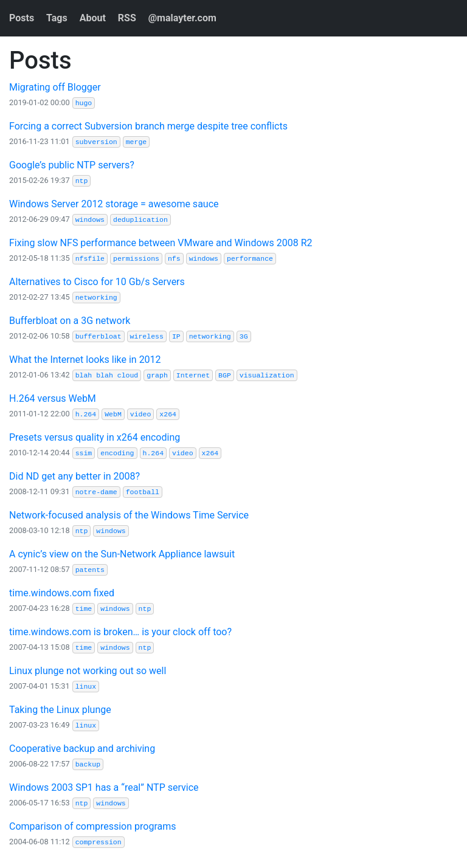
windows (90, 220)
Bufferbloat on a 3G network (70, 321)
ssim (84, 453)
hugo (84, 103)
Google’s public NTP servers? (72, 165)
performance (250, 259)
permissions (136, 259)
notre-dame (96, 492)
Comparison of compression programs (92, 826)
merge (137, 142)
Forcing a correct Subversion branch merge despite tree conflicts (148, 126)
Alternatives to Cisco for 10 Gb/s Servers (97, 282)
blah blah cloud (107, 375)
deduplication (140, 220)
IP (176, 336)
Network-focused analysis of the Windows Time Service (129, 515)
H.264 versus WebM (53, 398)
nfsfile (90, 259)
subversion (96, 142)
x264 (168, 414)
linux (86, 687)
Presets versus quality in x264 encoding (95, 437)
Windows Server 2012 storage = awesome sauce (114, 204)
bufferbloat (99, 336)
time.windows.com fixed (62, 593)
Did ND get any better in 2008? (74, 476)
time (84, 609)
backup (88, 764)
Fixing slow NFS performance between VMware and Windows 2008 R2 (161, 243)
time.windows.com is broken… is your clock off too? (120, 632)
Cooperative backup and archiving (82, 749)
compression (99, 842)
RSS (127, 18)
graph (157, 375)
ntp (82, 181)
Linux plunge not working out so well (88, 671)
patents (90, 570)
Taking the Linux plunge (60, 710)
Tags (57, 18)
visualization (267, 375)
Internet (193, 375)
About (93, 18)
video (141, 414)
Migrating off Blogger (55, 87)
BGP (225, 375)
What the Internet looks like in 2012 (85, 360)
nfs (174, 259)
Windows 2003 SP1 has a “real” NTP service (104, 787)
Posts (22, 18)
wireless (147, 336)
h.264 (86, 414)
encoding (117, 453)
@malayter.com (182, 18)
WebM (113, 414)
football (143, 492)
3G (244, 336)
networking (96, 298)
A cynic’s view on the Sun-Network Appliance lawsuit (122, 554)
